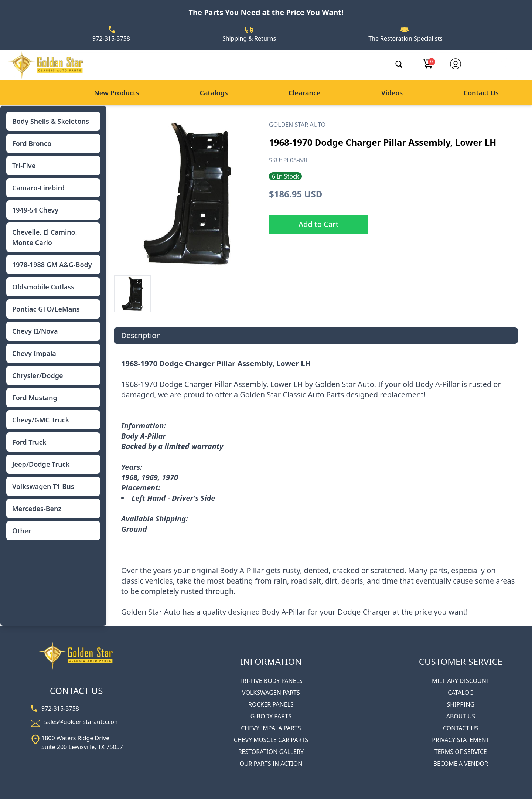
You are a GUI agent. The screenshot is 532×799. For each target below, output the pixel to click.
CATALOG (461, 693)
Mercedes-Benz (37, 509)
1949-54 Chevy (35, 210)
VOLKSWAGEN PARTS (271, 693)
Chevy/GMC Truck (41, 420)
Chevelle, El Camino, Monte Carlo (45, 237)
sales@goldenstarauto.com (82, 722)
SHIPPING (461, 704)
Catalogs (214, 93)
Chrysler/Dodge (37, 375)
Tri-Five (24, 166)
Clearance (305, 93)
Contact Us (481, 93)
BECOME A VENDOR (461, 764)
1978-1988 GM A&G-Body (52, 265)
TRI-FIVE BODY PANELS (271, 681)
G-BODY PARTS (271, 716)
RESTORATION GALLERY (271, 752)
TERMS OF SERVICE (461, 752)
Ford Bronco (32, 143)
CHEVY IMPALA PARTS (271, 728)
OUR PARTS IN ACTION (271, 764)
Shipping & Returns (249, 38)
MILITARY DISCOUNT (461, 681)
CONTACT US (461, 728)
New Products (116, 93)
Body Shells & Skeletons (51, 121)
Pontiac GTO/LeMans (46, 309)
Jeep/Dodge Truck (41, 464)
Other (22, 531)
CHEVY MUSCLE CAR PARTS (271, 740)
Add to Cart (318, 224)
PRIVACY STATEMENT (461, 740)
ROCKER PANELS (271, 704)
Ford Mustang (35, 398)
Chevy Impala (34, 353)
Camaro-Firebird (38, 188)
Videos (392, 93)
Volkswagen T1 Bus (43, 486)
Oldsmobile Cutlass (43, 287)
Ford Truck (29, 442)
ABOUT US (461, 716)
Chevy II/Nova (35, 331)
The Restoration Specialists (405, 38)
